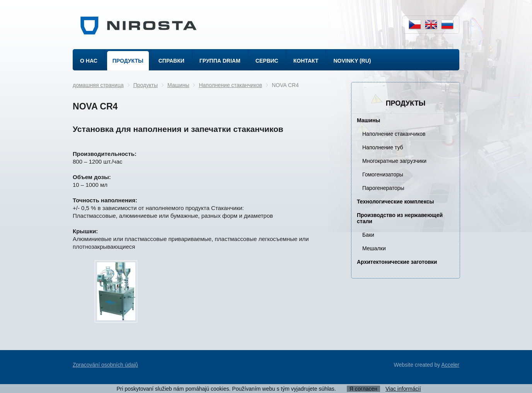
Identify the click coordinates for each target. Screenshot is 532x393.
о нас (89, 61)
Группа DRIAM (220, 61)
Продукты (128, 61)
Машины (178, 85)
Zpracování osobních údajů (105, 365)
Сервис (267, 61)
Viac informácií (403, 389)
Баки (368, 235)
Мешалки (374, 248)
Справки (171, 61)
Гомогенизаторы (383, 174)
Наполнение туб (383, 147)
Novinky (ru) (352, 61)
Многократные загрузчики (394, 161)
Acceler (450, 365)
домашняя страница (98, 85)
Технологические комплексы (395, 202)
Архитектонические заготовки (397, 262)
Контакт (306, 61)
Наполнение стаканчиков (230, 85)
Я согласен (363, 389)
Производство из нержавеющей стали (400, 218)
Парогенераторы (383, 188)
